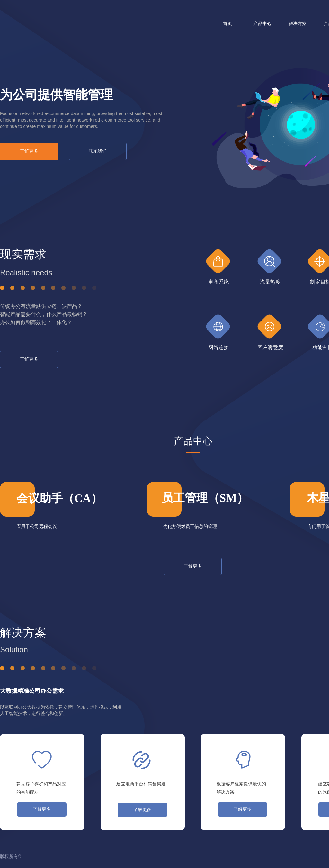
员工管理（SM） (205, 498)
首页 (227, 24)
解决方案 (298, 24)
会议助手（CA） (59, 498)
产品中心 (262, 24)
